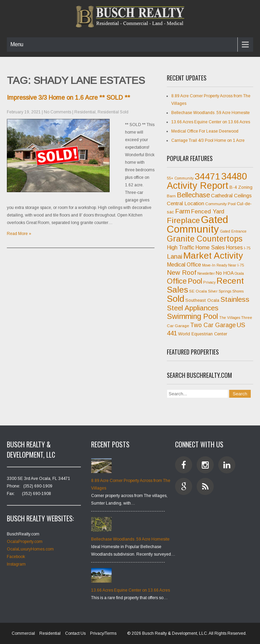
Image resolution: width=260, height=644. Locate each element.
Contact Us (75, 633)
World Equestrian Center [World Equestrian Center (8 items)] (203, 334)
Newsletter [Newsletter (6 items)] (206, 273)
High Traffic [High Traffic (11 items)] (181, 247)
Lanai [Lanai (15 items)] (175, 256)
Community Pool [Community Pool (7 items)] (220, 204)
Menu (17, 44)
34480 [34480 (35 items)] (234, 176)
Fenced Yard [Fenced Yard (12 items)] (208, 212)
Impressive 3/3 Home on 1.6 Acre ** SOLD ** (69, 98)
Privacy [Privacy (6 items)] (209, 282)
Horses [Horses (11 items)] (234, 247)
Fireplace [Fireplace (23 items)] (183, 220)
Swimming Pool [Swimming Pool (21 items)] (193, 316)
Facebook (16, 557)
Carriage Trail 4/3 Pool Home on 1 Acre (208, 140)
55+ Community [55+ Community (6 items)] (180, 178)
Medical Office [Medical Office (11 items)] (184, 265)
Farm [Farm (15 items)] (183, 211)
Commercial (23, 633)
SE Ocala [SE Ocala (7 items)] (198, 291)
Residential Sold (113, 112)
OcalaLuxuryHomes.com (30, 549)
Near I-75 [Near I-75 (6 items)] (236, 265)
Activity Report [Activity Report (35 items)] (198, 186)
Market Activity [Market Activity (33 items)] (213, 256)
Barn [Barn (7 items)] (171, 196)
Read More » (19, 234)
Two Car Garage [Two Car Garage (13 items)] (213, 325)
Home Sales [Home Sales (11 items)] (210, 247)
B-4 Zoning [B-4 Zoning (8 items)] (241, 187)
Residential (85, 112)
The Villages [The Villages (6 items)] (230, 318)
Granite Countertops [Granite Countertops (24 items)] (205, 239)
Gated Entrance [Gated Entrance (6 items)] (233, 231)
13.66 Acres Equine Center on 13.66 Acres (211, 122)
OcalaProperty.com (25, 542)
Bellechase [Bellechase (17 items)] (193, 195)
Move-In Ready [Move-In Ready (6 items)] (215, 265)
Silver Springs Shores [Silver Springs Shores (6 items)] (226, 291)
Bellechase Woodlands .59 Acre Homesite (211, 113)
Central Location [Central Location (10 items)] (185, 203)
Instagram (16, 564)
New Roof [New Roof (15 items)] (182, 273)
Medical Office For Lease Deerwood (205, 131)
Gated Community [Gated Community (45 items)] (197, 224)
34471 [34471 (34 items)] (207, 176)
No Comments (58, 112)
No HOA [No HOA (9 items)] (225, 273)
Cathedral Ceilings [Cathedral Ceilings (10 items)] (231, 195)
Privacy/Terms (103, 633)
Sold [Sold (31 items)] (176, 299)
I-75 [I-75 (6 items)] (247, 248)
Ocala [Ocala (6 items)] (239, 273)
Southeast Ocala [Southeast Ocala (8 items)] (202, 300)
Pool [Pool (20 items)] (195, 281)
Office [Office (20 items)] (177, 281)
